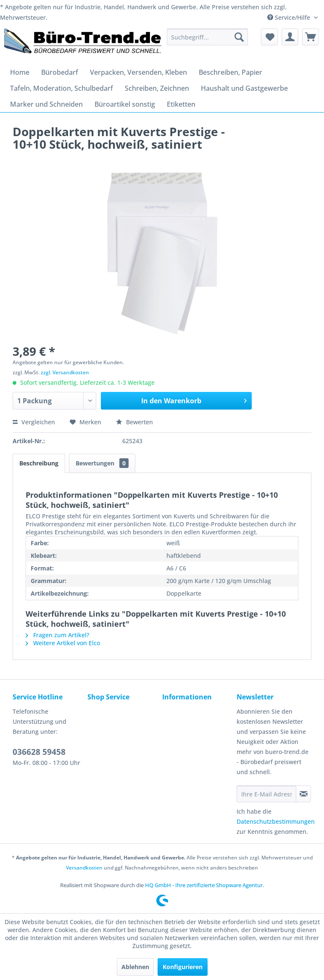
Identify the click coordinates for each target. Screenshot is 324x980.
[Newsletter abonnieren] (303, 794)
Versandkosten (84, 868)
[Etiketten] (181, 104)
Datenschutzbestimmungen (276, 821)
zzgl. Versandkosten (65, 372)
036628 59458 (39, 752)
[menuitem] (207, 37)
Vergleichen (34, 422)
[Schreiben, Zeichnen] (157, 88)
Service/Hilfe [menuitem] (290, 17)
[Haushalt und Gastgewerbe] (244, 88)
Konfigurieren (183, 967)
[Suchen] (239, 37)
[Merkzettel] (269, 37)
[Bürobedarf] (60, 72)
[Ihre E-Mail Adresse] (266, 794)
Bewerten (134, 422)
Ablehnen (135, 967)
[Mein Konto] (290, 37)
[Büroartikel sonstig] (125, 104)
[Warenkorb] (311, 37)
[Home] (20, 72)
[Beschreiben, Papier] (230, 72)
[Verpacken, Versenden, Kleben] (138, 72)
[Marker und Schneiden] (46, 104)
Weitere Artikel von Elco (63, 643)
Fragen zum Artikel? (57, 635)
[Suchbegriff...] (207, 37)
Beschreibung (39, 463)
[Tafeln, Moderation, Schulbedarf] (62, 88)
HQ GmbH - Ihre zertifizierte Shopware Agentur (204, 885)
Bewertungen (102, 463)
